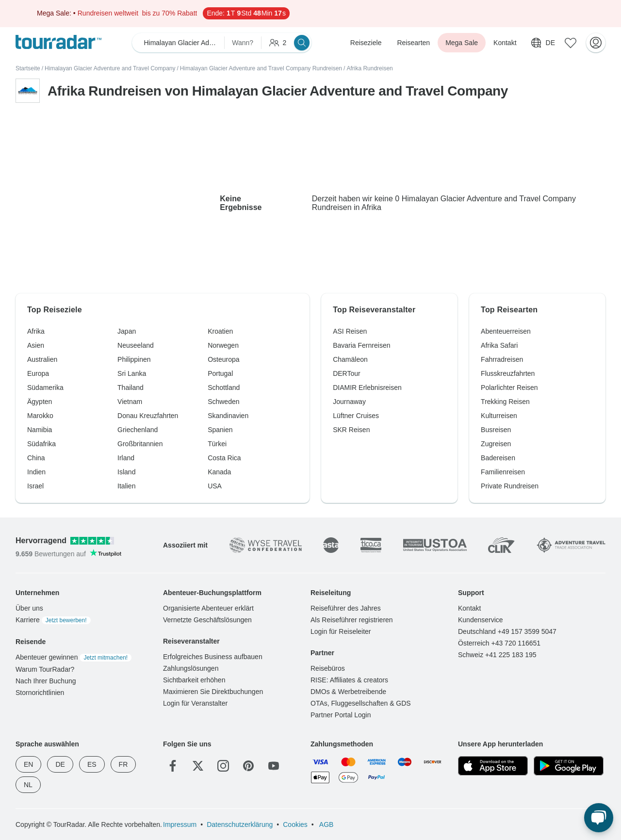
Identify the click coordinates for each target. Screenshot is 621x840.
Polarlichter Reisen (509, 388)
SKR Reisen (351, 430)
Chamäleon (350, 359)
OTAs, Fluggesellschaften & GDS (361, 703)
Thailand (131, 388)
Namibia (40, 430)
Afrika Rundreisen (369, 68)
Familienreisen (503, 472)
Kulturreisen (499, 416)
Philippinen (134, 359)
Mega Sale (462, 43)
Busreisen (496, 430)
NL (28, 785)
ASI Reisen (350, 331)
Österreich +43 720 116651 (499, 643)
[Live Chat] (599, 818)
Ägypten (40, 402)
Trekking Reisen (505, 402)
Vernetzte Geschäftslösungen (207, 620)
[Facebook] (173, 766)
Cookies (295, 824)
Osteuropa (223, 359)
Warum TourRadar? (45, 669)
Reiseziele (366, 43)
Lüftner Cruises (356, 416)
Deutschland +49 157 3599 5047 (507, 631)
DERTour (347, 373)
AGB (326, 824)
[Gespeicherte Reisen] (571, 43)
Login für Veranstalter (195, 703)
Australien (42, 359)
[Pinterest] (248, 766)
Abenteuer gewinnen (74, 657)
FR (123, 764)
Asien (36, 345)
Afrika (36, 331)
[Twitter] (198, 766)
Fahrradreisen (502, 359)
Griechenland (138, 430)
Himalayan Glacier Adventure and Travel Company (110, 68)
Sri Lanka (132, 373)
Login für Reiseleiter (341, 631)
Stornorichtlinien (40, 693)
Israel (35, 486)
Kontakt (505, 43)
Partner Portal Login (341, 715)
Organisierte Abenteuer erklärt (208, 608)
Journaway (349, 402)
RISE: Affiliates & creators (349, 680)
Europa (38, 373)
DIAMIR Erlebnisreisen (367, 388)
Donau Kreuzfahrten (148, 416)
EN (28, 764)
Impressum (180, 824)
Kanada (219, 472)
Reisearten (413, 43)
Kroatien (220, 331)
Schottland (224, 388)
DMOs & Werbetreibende (348, 692)
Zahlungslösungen (191, 668)
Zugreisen (496, 444)
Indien (36, 472)
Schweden (223, 402)
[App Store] (493, 766)
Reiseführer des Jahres (346, 608)
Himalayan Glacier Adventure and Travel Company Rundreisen (261, 68)
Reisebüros (328, 668)
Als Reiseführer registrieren (352, 620)
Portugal (220, 373)
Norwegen (223, 345)
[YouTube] (274, 766)
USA (215, 486)
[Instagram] (223, 766)
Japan (127, 331)
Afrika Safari (499, 345)
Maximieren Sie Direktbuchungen (213, 692)
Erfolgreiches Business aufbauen (213, 657)
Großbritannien (140, 444)
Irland (126, 458)
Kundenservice (481, 620)
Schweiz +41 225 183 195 (497, 655)
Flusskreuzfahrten (508, 373)
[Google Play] (569, 766)
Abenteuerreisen (506, 331)
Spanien (220, 430)
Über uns (29, 608)
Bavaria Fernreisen (361, 345)
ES (92, 764)
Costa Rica (224, 458)
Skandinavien (228, 416)
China (36, 458)
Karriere (53, 620)
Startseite (28, 68)
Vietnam (130, 402)
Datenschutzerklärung (240, 824)
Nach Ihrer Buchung (46, 681)
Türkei (217, 444)
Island (126, 472)
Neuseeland (136, 345)
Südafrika (41, 444)
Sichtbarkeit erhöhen (194, 680)
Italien (126, 486)
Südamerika (45, 388)
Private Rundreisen (510, 486)
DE (60, 764)
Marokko (40, 416)
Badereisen (498, 458)
